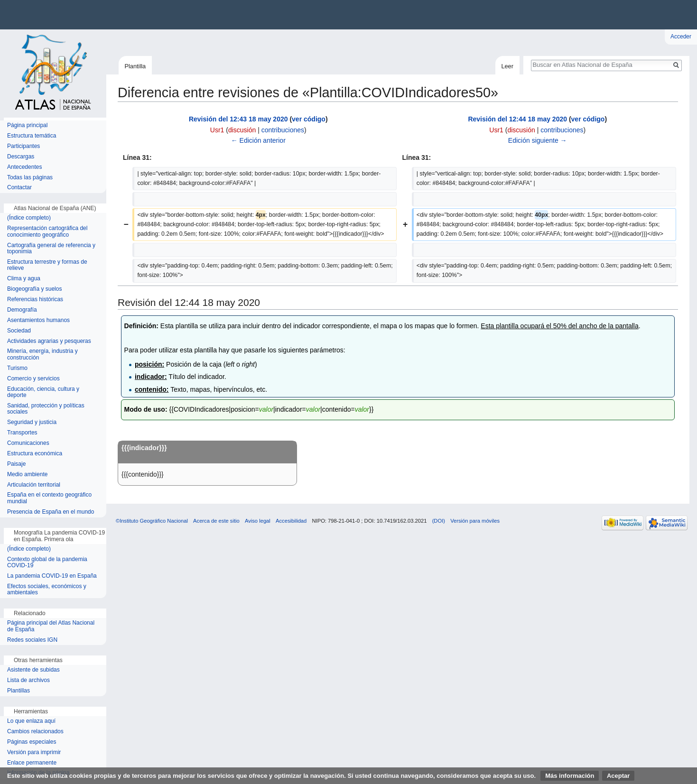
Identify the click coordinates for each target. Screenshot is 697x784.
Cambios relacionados (35, 732)
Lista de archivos (28, 680)
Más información (570, 776)
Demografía (22, 310)
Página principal (27, 125)
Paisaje (16, 464)
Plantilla (135, 66)
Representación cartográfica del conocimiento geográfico (47, 232)
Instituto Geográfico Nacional (152, 15)
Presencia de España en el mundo (51, 512)
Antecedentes (24, 167)
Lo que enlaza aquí (31, 721)
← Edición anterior (258, 140)
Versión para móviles (475, 521)
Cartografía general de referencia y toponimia (51, 249)
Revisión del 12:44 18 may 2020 (517, 119)
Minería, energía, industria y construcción (42, 355)
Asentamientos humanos (38, 320)
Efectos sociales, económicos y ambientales (47, 590)
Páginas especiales (32, 742)
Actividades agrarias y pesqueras (49, 341)
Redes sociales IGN (32, 640)
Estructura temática (32, 136)
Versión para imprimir (34, 752)
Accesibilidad (291, 521)
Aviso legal (258, 521)
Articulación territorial (34, 485)
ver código (309, 119)
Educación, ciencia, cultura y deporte (43, 392)
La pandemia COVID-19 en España (52, 576)
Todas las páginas (30, 178)
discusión (242, 130)
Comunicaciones (28, 443)
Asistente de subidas (33, 670)
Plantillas (19, 691)
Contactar (19, 188)
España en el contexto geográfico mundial (49, 498)
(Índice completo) (29, 218)
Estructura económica (35, 454)
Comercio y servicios (33, 379)
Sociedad (19, 331)
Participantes (23, 146)
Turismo (17, 368)
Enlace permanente (32, 763)
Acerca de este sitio (216, 521)
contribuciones (283, 130)
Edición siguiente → (538, 140)
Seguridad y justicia (32, 422)
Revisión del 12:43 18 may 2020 (238, 119)
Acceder (681, 37)
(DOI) (439, 521)
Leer (507, 66)
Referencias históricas (35, 300)
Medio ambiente (27, 475)
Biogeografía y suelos (34, 289)
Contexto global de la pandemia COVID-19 (47, 563)
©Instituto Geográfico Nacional (152, 521)
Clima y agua (24, 279)
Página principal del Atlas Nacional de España (51, 626)
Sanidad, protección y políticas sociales (46, 409)
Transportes (22, 433)
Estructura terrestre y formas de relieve (47, 265)
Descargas (21, 157)
